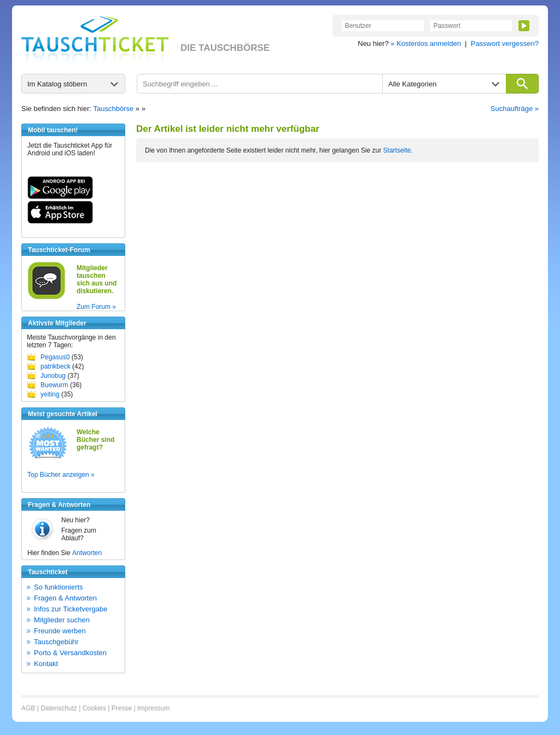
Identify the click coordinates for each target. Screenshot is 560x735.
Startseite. (398, 150)
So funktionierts (59, 587)
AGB (28, 708)
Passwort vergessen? (505, 43)
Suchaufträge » (515, 109)
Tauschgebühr (56, 642)
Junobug (53, 376)
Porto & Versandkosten (70, 653)
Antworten (87, 553)
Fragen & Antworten (65, 598)
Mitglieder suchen (62, 620)
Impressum (153, 708)
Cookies (94, 708)
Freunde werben (60, 631)
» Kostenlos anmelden (426, 43)
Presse (122, 708)
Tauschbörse (114, 109)
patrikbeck (56, 366)
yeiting (50, 394)
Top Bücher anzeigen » (61, 475)
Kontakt (46, 664)
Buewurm (54, 385)
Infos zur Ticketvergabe (71, 609)
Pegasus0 (55, 357)
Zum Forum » (96, 307)
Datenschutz (59, 708)
